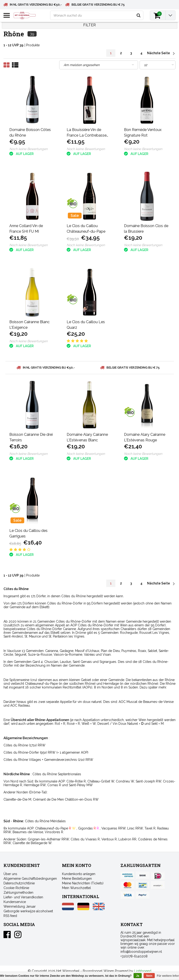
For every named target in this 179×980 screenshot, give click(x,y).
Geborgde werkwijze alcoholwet (28, 911)
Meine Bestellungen (77, 879)
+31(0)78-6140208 (134, 956)
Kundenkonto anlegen (79, 874)
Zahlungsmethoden (18, 893)
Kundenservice (15, 902)
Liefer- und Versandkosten (23, 897)
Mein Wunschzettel (76, 888)
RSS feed (10, 916)
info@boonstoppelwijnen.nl (141, 952)
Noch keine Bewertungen (28, 149)
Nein (149, 976)
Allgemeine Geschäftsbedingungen (30, 879)
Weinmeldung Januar (20, 906)
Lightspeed (143, 971)
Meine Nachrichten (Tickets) (83, 883)
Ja (138, 976)
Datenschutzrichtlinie (19, 883)
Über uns (10, 874)
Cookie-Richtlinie (16, 888)
